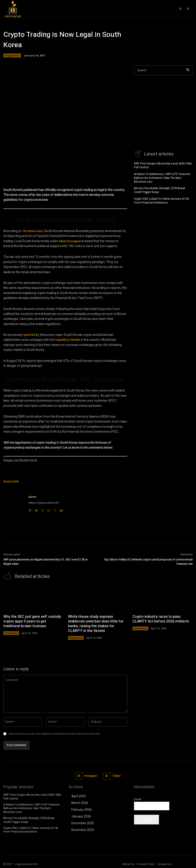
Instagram (91, 775)
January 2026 (81, 816)
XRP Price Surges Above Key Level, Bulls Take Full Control (163, 165)
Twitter (117, 775)
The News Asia (32, 231)
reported (29, 335)
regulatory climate (68, 340)
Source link (11, 482)
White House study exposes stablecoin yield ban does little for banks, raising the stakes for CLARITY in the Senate (96, 623)
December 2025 (83, 822)
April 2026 (79, 795)
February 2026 (82, 809)
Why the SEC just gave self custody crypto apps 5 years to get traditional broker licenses (32, 621)
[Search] (188, 70)
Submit (146, 819)
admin (32, 497)
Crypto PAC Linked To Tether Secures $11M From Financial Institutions (161, 200)
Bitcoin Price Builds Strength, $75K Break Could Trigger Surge (160, 189)
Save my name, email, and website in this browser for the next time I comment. (55, 733)
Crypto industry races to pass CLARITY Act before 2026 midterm (161, 618)
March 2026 (80, 802)
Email (139, 798)
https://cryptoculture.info (43, 503)
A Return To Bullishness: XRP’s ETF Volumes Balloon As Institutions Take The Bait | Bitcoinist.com (162, 177)
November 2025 (83, 829)
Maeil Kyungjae (69, 241)
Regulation (12, 55)
